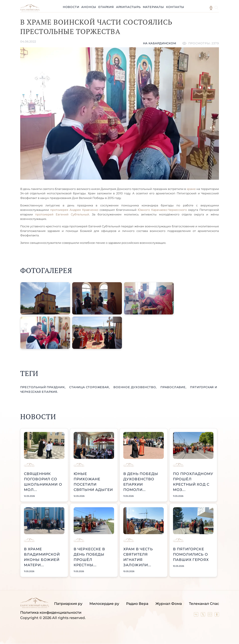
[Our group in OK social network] (217, 615)
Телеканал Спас (204, 604)
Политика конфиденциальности (51, 612)
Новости (71, 7)
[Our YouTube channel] (210, 615)
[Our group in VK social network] (197, 615)
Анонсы (89, 7)
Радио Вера (137, 604)
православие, (174, 387)
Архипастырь (128, 7)
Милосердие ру (104, 604)
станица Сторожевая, (90, 387)
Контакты (175, 7)
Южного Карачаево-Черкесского (163, 210)
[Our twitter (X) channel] (203, 615)
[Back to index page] (30, 10)
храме (192, 189)
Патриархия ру (68, 604)
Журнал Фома (169, 604)
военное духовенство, (135, 387)
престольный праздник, (43, 387)
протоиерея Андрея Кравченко (74, 210)
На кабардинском (160, 43)
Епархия (106, 7)
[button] (45, 298)
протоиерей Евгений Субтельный (62, 214)
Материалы (153, 7)
